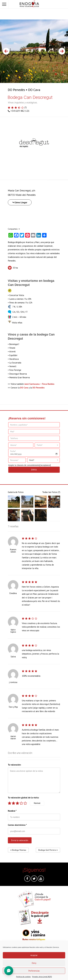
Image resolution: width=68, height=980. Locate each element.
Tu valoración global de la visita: (23, 798)
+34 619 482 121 (20, 111)
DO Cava (34, 90)
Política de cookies (23, 977)
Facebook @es (27, 879)
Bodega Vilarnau (19, 850)
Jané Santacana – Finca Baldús (39, 384)
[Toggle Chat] (9, 970)
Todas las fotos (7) (51, 492)
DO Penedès (16, 90)
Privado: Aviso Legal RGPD (42, 977)
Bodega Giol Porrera (47, 850)
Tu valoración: (15, 765)
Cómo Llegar (21, 202)
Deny (34, 963)
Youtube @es (41, 879)
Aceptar (34, 955)
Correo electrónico (17, 825)
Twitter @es (34, 879)
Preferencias (34, 971)
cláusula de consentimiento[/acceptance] (34, 465)
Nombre (12, 811)
